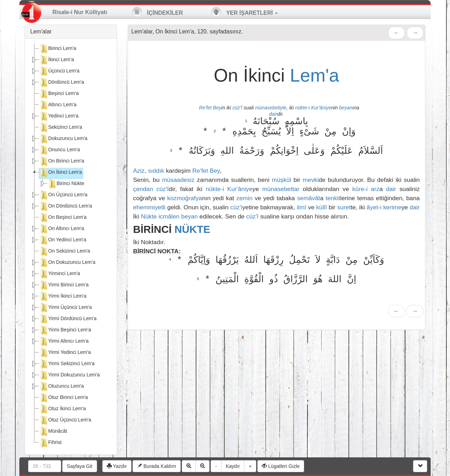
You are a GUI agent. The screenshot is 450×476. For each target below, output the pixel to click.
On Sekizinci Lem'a (65, 252)
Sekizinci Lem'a (61, 128)
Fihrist (50, 443)
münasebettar (281, 189)
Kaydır (233, 466)
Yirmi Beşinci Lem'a (65, 330)
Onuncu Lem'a (60, 150)
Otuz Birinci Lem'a (63, 398)
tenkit (333, 198)
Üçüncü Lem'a (59, 71)
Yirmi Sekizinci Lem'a (67, 364)
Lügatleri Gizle (281, 466)
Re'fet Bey (210, 108)
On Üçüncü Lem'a (63, 195)
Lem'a (315, 75)
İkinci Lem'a (56, 60)
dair (273, 114)
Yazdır (117, 466)
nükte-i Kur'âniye (313, 108)
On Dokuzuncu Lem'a (67, 263)
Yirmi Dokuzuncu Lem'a (69, 375)
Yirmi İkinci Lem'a (63, 297)
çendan (143, 189)
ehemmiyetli (149, 207)
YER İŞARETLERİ (244, 12)
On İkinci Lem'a (60, 173)
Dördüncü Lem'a (62, 83)
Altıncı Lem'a (58, 105)
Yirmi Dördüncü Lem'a (68, 319)
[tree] (71, 247)
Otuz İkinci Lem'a (62, 409)
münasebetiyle (271, 108)
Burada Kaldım (157, 466)
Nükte (149, 216)
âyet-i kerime (384, 207)
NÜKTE (192, 229)
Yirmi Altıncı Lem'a (64, 342)
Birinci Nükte (66, 184)
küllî (322, 207)
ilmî (301, 207)
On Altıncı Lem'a (62, 229)
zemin (244, 198)
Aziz (139, 171)
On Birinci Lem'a (62, 161)
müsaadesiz (178, 180)
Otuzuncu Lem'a (62, 387)
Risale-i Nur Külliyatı (80, 12)
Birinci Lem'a (58, 49)
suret (344, 207)
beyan (346, 108)
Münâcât (53, 432)
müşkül (281, 180)
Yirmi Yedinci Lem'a (65, 353)
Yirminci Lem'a (60, 274)
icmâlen (169, 216)
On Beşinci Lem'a (63, 218)
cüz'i (236, 207)
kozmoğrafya (185, 198)
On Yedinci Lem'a (63, 240)
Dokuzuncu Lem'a (63, 139)
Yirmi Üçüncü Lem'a (65, 308)
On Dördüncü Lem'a (66, 207)
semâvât (309, 198)
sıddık (156, 171)
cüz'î (237, 108)
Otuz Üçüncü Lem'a (65, 420)
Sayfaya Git (79, 466)
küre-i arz (366, 189)
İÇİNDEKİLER (157, 12)
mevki (311, 180)
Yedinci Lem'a (59, 116)
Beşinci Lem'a (59, 94)
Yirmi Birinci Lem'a (64, 285)
